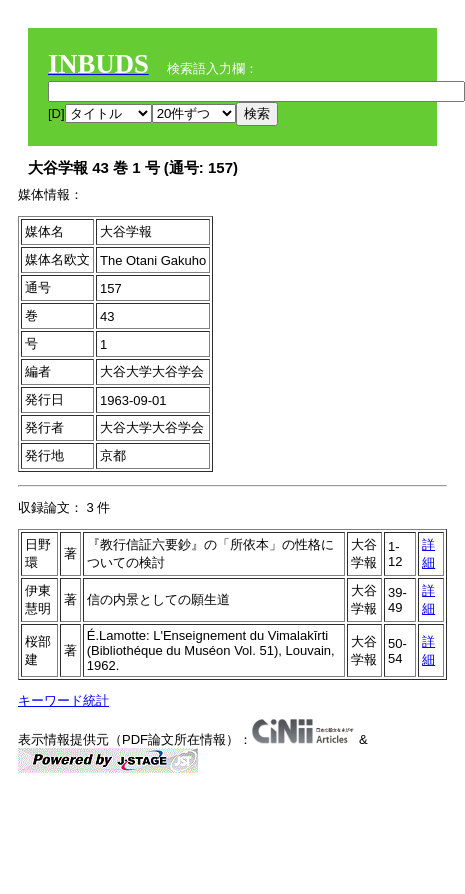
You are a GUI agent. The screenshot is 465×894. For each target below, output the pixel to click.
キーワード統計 (63, 700)
